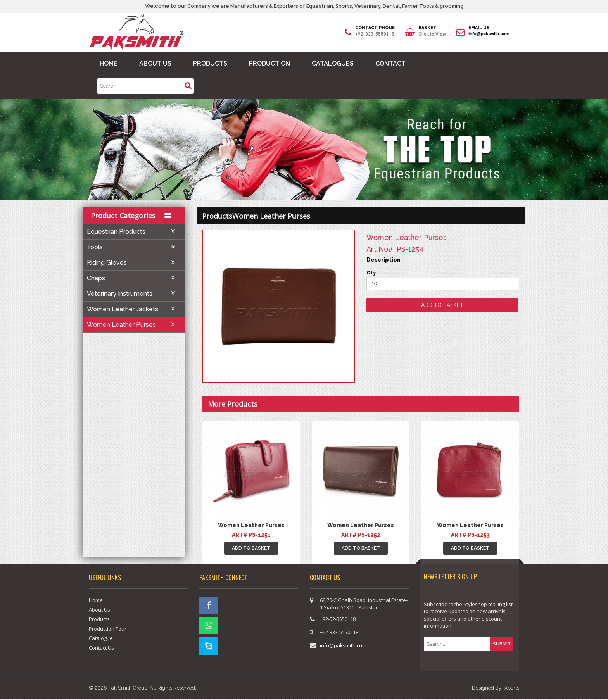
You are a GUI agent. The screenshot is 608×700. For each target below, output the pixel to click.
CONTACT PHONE (375, 28)
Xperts (512, 688)
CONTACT (390, 63)
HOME (109, 63)
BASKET (427, 28)
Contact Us (101, 648)
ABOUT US (155, 63)
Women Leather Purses (134, 325)
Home (96, 600)
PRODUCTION (269, 63)
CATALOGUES (333, 63)
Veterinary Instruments (134, 294)
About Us (99, 610)
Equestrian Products (134, 232)
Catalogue (101, 638)
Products (99, 619)
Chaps (134, 278)
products (217, 216)
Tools (134, 247)
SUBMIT (502, 644)
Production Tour (108, 629)
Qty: (372, 273)
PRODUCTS (210, 63)
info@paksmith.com (489, 34)
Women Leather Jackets (134, 309)
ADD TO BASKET (251, 548)
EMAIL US (479, 28)
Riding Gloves (134, 263)
